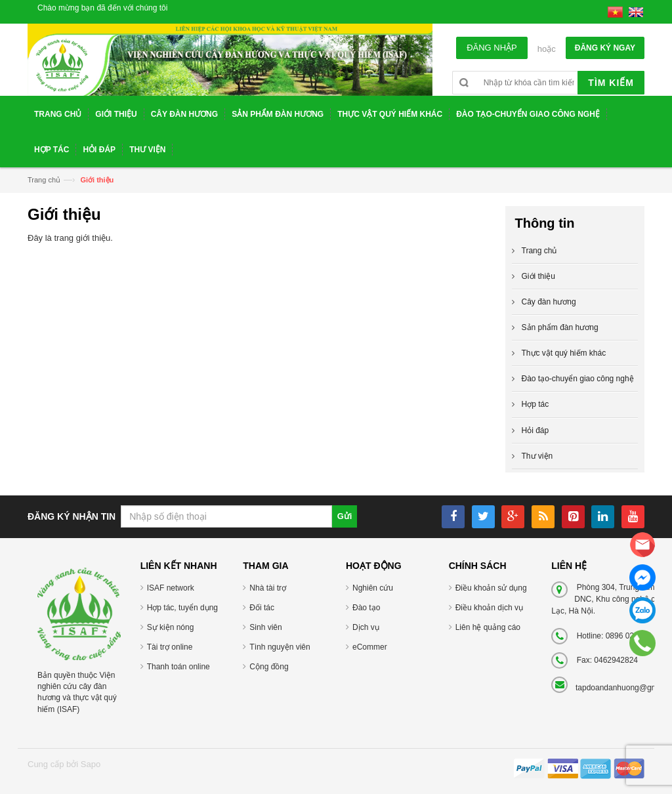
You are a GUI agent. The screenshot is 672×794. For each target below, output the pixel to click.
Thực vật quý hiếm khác (564, 353)
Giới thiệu (538, 276)
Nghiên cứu (373, 588)
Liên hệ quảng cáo (488, 627)
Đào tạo (366, 608)
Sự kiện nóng (171, 627)
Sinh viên (265, 627)
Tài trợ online (170, 647)
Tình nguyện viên (280, 647)
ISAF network (171, 588)
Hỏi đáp (535, 430)
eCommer (370, 647)
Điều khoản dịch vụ (489, 608)
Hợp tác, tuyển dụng (182, 608)
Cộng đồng (269, 667)
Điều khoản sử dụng (491, 588)
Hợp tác (535, 404)
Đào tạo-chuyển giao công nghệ (578, 379)
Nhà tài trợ (268, 588)
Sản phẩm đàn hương (560, 327)
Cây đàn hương (549, 302)
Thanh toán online (178, 667)
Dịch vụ (366, 627)
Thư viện (537, 456)
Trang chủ (44, 180)
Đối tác (262, 608)
